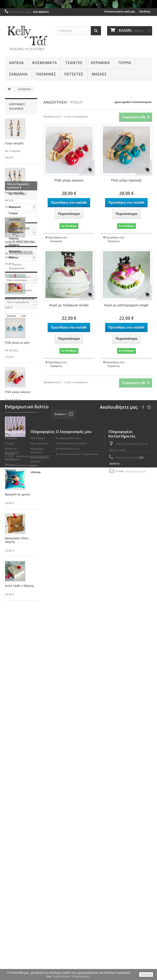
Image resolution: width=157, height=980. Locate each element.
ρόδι (10, 835)
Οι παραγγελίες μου (68, 912)
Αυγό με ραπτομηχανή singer (126, 305)
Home (34, 940)
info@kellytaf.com (135, 945)
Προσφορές (38, 912)
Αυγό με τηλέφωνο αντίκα (69, 305)
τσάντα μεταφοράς (19, 854)
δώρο (11, 829)
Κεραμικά (100, 63)
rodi (23, 823)
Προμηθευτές (20, 773)
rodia (10, 848)
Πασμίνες (46, 74)
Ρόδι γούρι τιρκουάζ (126, 180)
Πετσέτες (74, 74)
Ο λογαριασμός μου (74, 905)
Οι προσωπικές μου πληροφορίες (77, 928)
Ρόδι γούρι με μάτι (17, 343)
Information (19, 705)
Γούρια (125, 63)
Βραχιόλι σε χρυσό (18, 494)
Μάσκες (99, 74)
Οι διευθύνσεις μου (68, 922)
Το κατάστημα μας (23, 716)
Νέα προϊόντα (39, 917)
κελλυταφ (23, 835)
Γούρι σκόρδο (14, 143)
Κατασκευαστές (21, 731)
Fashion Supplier (22, 784)
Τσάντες (74, 63)
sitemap (35, 946)
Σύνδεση (145, 12)
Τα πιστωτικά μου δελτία (71, 917)
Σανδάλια (18, 74)
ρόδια (22, 829)
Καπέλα (16, 63)
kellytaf (12, 823)
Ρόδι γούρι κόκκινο (18, 392)
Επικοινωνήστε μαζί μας (120, 12)
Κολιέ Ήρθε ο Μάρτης (20, 586)
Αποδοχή (146, 974)
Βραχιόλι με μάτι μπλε (20, 299)
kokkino (26, 842)
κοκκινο (12, 842)
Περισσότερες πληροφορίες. (71, 976)
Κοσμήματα (44, 63)
